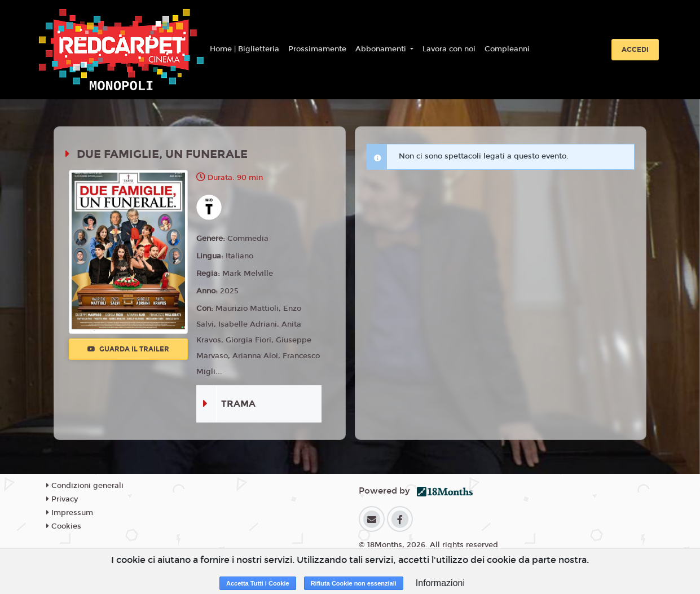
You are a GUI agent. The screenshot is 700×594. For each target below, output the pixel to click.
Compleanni (507, 49)
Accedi (635, 50)
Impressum (70, 513)
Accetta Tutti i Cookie (258, 583)
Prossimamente (317, 49)
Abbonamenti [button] (382, 49)
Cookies (64, 526)
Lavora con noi (449, 49)
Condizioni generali (85, 486)
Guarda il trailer (128, 349)
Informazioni (440, 583)
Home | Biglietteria (245, 49)
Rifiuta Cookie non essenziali (354, 583)
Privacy (62, 499)
